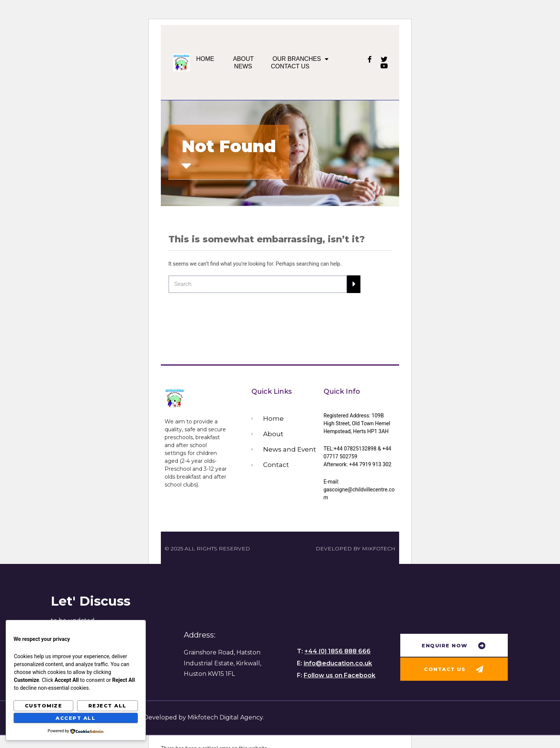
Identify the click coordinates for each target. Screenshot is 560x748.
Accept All (76, 718)
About (243, 59)
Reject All (107, 706)
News (243, 66)
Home (205, 59)
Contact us (290, 66)
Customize (44, 706)
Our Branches (300, 59)
